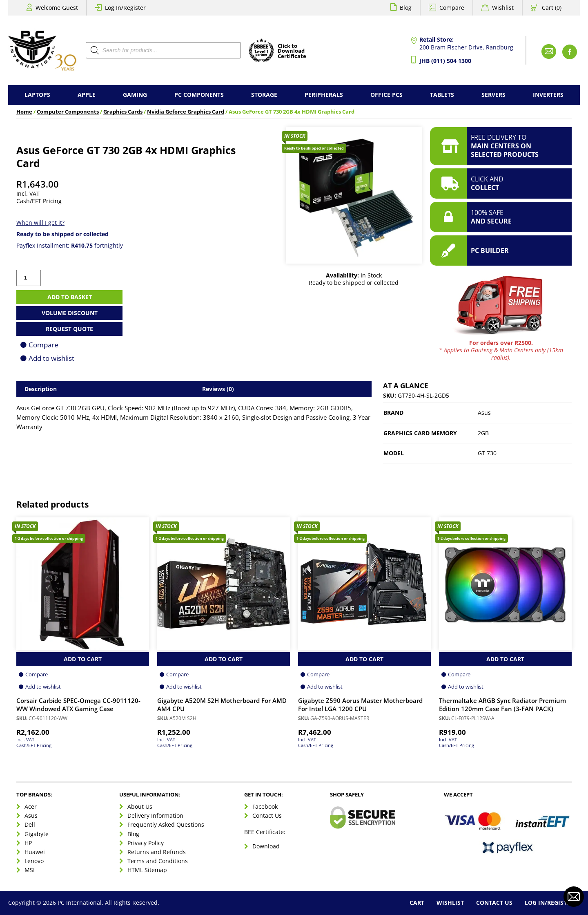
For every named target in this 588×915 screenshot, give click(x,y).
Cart (417, 903)
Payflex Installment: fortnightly (70, 245)
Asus (484, 413)
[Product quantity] (29, 278)
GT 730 (487, 453)
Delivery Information (155, 815)
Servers (493, 95)
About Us (140, 806)
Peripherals (324, 95)
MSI (30, 870)
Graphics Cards (123, 112)
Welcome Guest (57, 8)
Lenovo (34, 861)
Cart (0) (552, 8)
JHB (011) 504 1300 (445, 61)
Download (266, 846)
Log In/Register (125, 8)
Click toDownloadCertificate (292, 51)
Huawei (35, 852)
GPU (98, 408)
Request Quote (69, 329)
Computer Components (68, 112)
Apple (87, 95)
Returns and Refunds (157, 852)
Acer (31, 806)
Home (24, 112)
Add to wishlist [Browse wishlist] (43, 687)
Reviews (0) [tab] (218, 389)
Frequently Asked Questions (166, 824)
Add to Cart (83, 659)
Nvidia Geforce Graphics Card (186, 112)
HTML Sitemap (147, 870)
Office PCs (386, 95)
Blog (406, 8)
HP (28, 843)
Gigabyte (37, 834)
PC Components (199, 95)
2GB (483, 433)
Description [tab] (41, 389)
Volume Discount (70, 313)
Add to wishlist (51, 358)
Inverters (548, 95)
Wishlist (503, 8)
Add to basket (70, 297)
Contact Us (267, 815)
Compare (452, 8)
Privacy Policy (146, 843)
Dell (30, 824)
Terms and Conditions (158, 861)
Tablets (442, 95)
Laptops (37, 95)
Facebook (265, 806)
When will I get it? (40, 223)
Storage (264, 95)
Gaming (135, 95)
